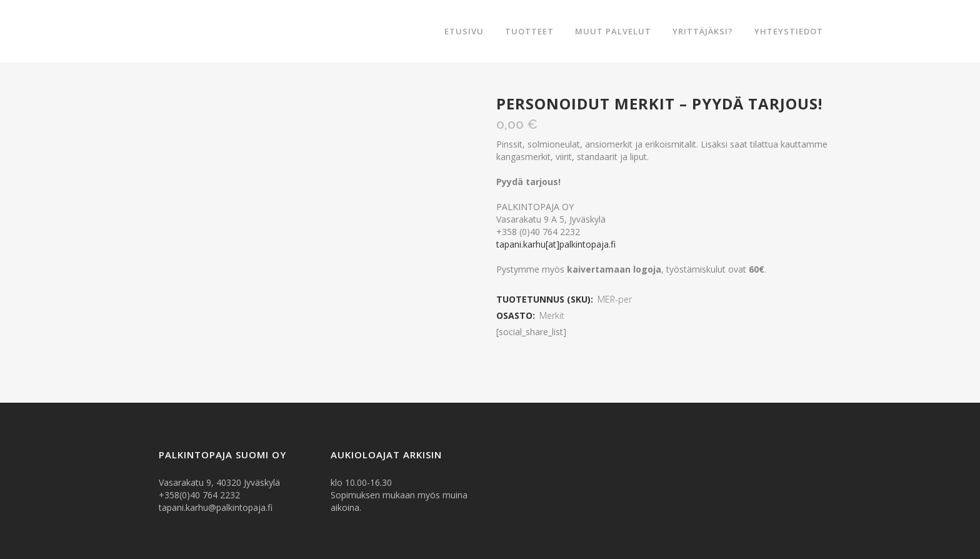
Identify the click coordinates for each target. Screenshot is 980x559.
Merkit (552, 315)
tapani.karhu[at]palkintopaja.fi (556, 244)
